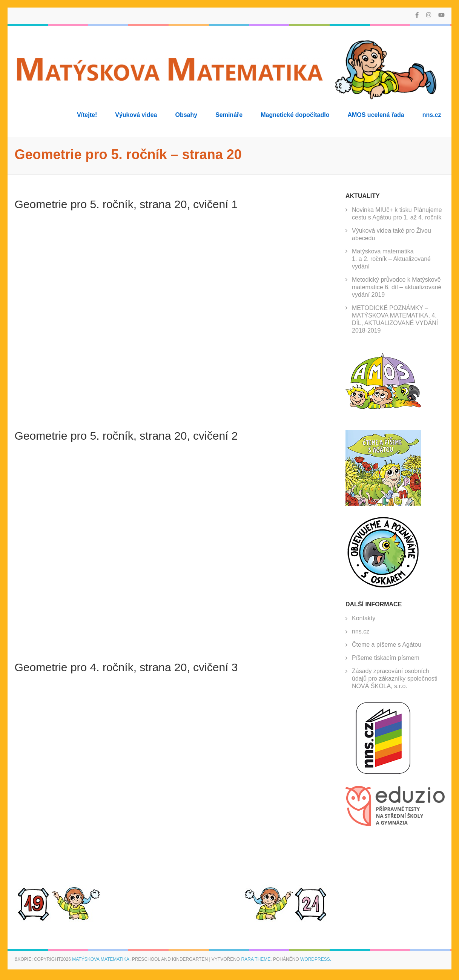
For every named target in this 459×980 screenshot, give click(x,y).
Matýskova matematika (101, 959)
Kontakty (364, 618)
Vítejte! (87, 115)
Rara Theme (256, 959)
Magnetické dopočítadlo (295, 115)
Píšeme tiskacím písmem (386, 658)
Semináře (229, 115)
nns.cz (432, 115)
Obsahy (186, 115)
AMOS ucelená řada (376, 115)
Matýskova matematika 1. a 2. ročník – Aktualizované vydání (391, 259)
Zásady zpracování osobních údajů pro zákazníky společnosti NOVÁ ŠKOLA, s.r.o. (395, 679)
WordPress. (316, 959)
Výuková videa (136, 115)
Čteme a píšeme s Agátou (387, 645)
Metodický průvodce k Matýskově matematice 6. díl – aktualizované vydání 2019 (397, 287)
